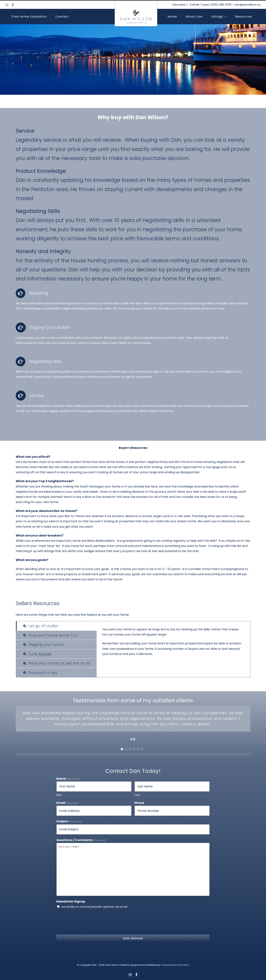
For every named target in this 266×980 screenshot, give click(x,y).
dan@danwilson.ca (248, 5)
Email (68, 803)
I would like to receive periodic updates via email (94, 907)
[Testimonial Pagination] (122, 749)
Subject (69, 822)
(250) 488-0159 (221, 5)
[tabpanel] (173, 649)
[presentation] (133, 921)
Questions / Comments (81, 840)
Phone (139, 803)
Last (137, 795)
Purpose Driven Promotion (175, 965)
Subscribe (179, 5)
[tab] (56, 626)
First (59, 795)
